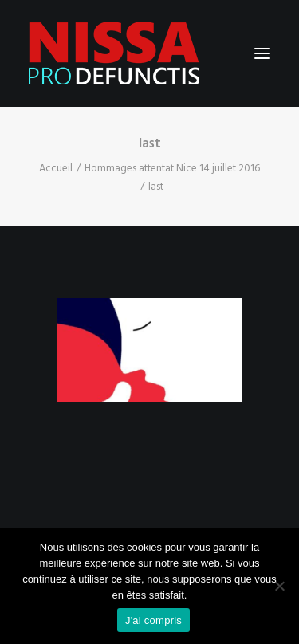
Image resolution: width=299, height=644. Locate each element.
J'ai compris (153, 620)
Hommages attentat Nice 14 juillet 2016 (172, 169)
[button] (262, 53)
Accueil (56, 169)
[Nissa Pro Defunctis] (114, 53)
